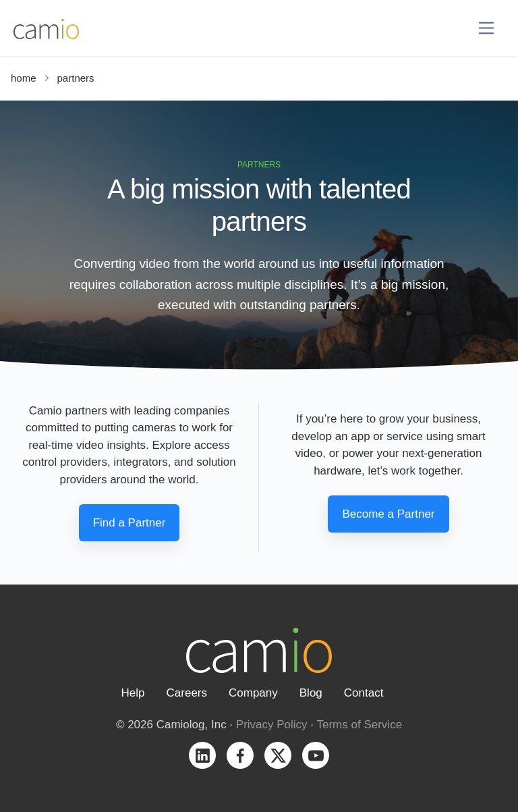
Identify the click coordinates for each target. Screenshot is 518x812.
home (24, 78)
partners (76, 78)
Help (133, 693)
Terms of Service (360, 725)
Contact (364, 693)
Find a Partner (129, 523)
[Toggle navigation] (487, 28)
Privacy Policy (272, 725)
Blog (311, 693)
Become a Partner (388, 514)
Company (253, 693)
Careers (187, 693)
